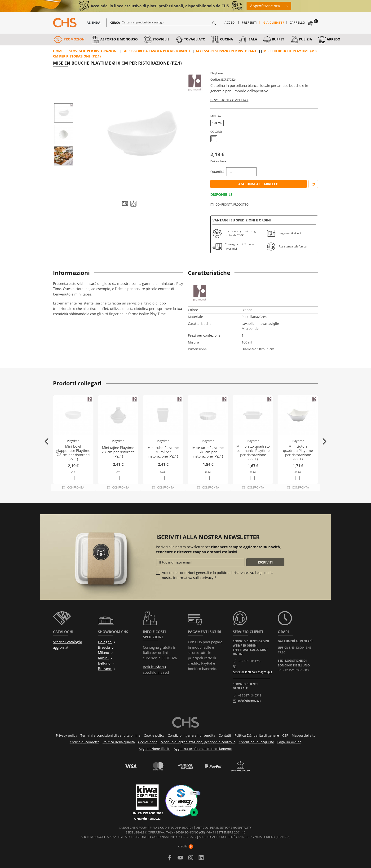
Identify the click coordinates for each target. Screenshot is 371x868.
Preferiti (249, 22)
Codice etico (148, 742)
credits (186, 846)
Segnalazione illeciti (155, 749)
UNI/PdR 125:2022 (147, 819)
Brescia (106, 647)
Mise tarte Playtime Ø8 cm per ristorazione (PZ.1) (208, 452)
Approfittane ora (265, 6)
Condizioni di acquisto (256, 742)
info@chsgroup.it (249, 701)
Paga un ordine (289, 742)
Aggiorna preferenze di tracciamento (203, 749)
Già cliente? (274, 22)
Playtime (216, 73)
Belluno (106, 663)
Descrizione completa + (229, 100)
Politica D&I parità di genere (257, 735)
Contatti (225, 735)
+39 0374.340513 (250, 695)
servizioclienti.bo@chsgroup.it (252, 672)
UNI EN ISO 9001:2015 (147, 813)
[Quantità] (241, 172)
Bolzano (107, 669)
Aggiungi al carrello (258, 184)
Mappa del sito (304, 735)
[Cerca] (167, 22)
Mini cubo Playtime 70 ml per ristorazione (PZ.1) (163, 452)
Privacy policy (66, 735)
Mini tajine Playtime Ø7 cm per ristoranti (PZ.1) (118, 452)
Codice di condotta (85, 742)
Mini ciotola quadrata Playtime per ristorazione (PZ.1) (298, 453)
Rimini (105, 658)
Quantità (217, 172)
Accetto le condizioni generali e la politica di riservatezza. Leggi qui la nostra (218, 575)
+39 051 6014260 (250, 661)
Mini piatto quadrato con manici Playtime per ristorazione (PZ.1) (253, 453)
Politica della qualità (119, 742)
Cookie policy (154, 735)
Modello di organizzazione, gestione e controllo (198, 742)
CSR (285, 735)
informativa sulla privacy (193, 577)
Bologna (107, 642)
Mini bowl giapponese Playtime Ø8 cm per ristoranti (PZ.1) (73, 453)
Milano (106, 652)
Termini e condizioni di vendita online (110, 735)
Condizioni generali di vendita (192, 735)
